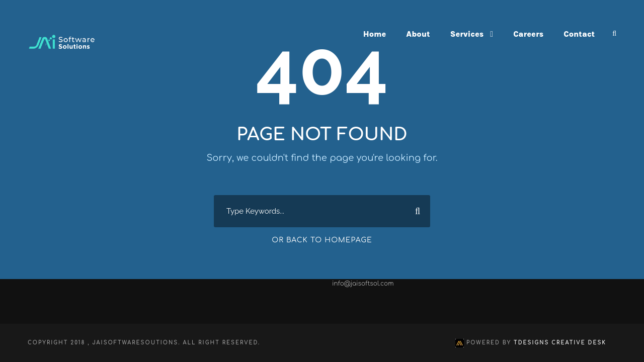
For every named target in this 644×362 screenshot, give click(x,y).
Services (467, 34)
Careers (528, 34)
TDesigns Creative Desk (560, 343)
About (418, 34)
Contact (579, 34)
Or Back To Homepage (322, 240)
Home (375, 34)
